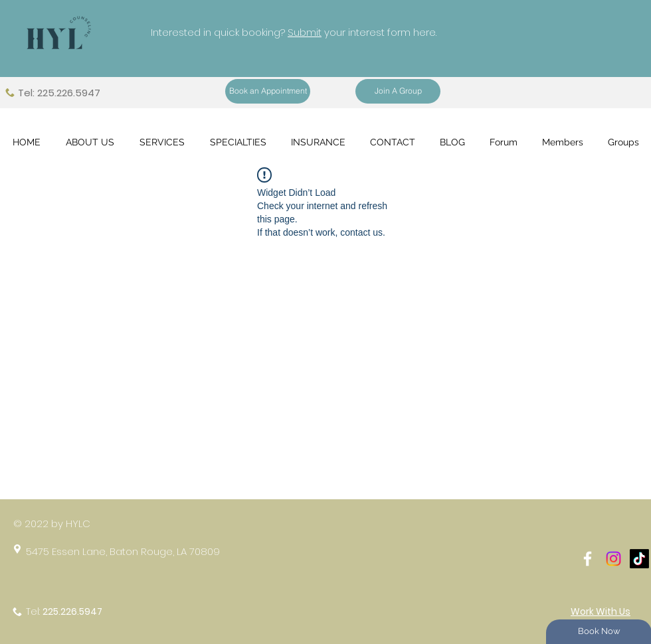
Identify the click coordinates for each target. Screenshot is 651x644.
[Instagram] (613, 559)
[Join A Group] (398, 91)
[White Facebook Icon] (588, 559)
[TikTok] (639, 559)
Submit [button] (305, 32)
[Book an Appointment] (268, 91)
